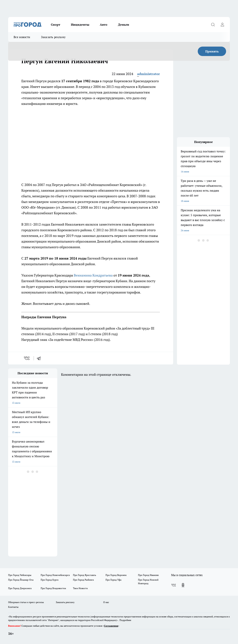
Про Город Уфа (113, 580)
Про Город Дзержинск (20, 588)
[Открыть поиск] (213, 25)
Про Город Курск (50, 580)
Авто (104, 25)
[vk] (27, 358)
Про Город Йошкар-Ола (21, 580)
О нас (106, 602)
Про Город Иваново (148, 575)
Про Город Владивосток (53, 588)
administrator (148, 74)
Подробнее (125, 620)
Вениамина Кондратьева (93, 275)
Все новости (22, 37)
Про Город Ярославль (85, 575)
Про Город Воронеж (116, 575)
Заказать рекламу (53, 37)
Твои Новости (80, 588)
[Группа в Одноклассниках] (183, 585)
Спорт (56, 25)
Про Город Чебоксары (20, 575)
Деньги (124, 25)
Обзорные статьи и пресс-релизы (26, 602)
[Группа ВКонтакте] (174, 585)
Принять (212, 51)
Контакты (13, 607)
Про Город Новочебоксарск (55, 575)
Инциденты (80, 25)
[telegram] (40, 358)
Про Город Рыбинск (83, 580)
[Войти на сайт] (222, 25)
